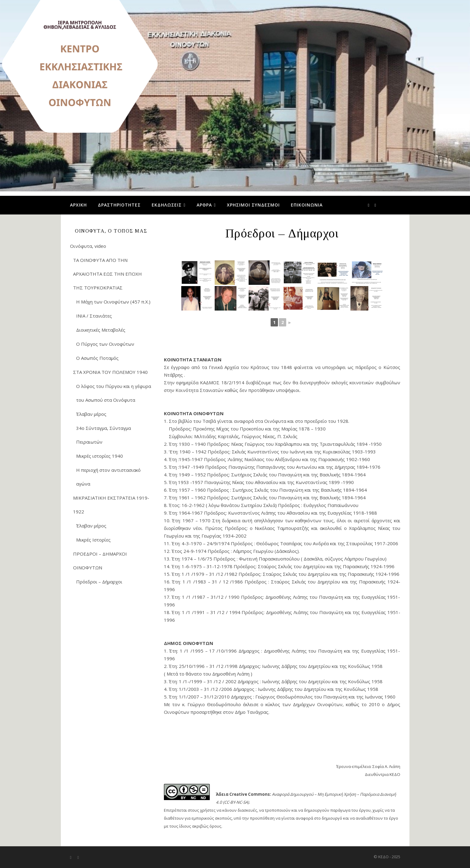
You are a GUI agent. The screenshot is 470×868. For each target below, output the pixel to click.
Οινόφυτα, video (88, 246)
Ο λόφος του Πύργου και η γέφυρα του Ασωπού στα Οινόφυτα (114, 393)
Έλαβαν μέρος (91, 414)
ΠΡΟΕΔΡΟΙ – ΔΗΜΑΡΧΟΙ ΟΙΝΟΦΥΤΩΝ (100, 561)
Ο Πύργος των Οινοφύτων (105, 344)
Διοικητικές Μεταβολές (101, 330)
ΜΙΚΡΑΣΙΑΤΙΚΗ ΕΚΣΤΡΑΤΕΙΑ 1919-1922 (111, 505)
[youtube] (375, 205)
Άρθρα (204, 205)
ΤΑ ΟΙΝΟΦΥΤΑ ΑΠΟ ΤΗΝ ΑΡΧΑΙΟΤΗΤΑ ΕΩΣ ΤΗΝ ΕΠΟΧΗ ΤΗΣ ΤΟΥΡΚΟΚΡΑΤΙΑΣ (107, 274)
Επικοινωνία (307, 205)
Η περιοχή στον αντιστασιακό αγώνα (108, 477)
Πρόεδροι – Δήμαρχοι (99, 582)
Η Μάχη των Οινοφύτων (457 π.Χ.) (113, 302)
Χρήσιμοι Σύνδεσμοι (253, 205)
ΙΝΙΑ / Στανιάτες (94, 316)
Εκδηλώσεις (167, 205)
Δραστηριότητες (119, 205)
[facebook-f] (369, 205)
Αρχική (78, 205)
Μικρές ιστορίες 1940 (100, 456)
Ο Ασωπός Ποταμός (97, 358)
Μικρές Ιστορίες (93, 540)
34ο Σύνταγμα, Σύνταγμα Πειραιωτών (104, 435)
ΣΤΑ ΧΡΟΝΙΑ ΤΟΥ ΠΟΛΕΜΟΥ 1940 (110, 372)
